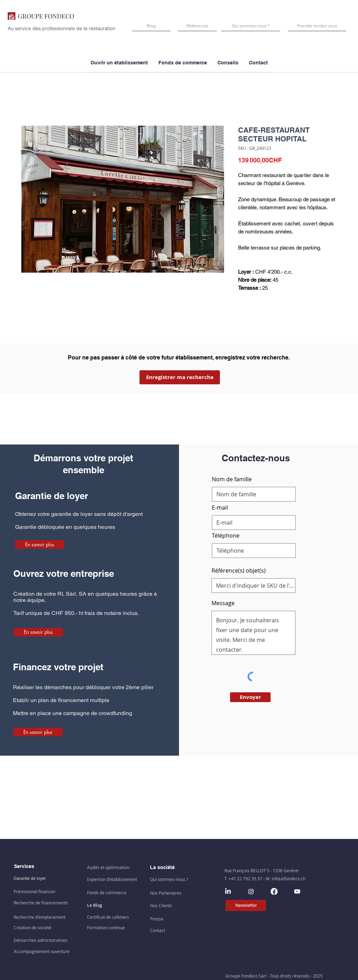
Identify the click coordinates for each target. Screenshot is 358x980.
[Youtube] (297, 891)
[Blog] (151, 26)
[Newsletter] (246, 905)
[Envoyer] (250, 697)
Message (223, 603)
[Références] (197, 26)
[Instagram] (251, 891)
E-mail (220, 507)
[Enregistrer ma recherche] (180, 377)
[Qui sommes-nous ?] (250, 26)
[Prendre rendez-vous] (317, 26)
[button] (183, 65)
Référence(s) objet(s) (239, 570)
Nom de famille (232, 479)
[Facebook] (274, 891)
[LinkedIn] (228, 891)
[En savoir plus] (40, 544)
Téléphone (226, 535)
